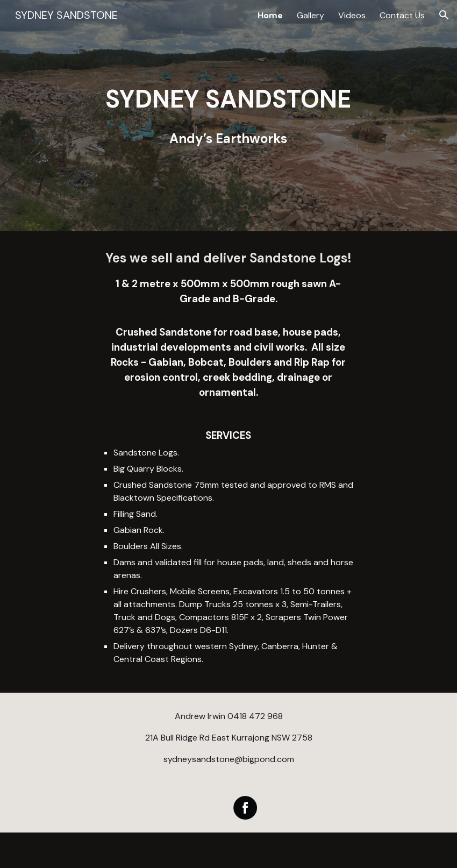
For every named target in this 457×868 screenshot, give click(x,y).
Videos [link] (352, 15)
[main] (228, 116)
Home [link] (270, 15)
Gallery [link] (310, 15)
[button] (444, 15)
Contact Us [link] (402, 15)
